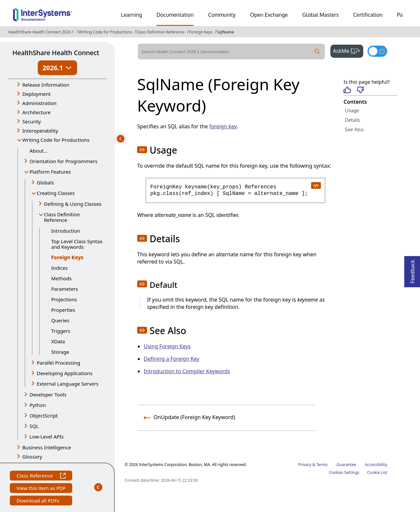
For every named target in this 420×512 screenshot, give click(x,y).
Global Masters (320, 15)
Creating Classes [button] (56, 193)
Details (352, 120)
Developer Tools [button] (48, 395)
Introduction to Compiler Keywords (187, 371)
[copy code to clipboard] (316, 185)
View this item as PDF (41, 489)
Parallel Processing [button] (58, 363)
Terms (322, 465)
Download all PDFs (39, 501)
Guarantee (346, 465)
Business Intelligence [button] (47, 447)
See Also (354, 129)
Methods (61, 278)
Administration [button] (39, 103)
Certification (368, 15)
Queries (60, 320)
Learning (132, 15)
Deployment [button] (36, 94)
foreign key (223, 126)
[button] (142, 150)
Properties (63, 310)
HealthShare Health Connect (56, 53)
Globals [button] (45, 182)
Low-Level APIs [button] (47, 437)
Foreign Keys (201, 32)
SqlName (226, 32)
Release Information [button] (46, 85)
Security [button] (31, 121)
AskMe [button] (348, 50)
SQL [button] (34, 426)
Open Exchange (269, 15)
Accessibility (376, 465)
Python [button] (38, 405)
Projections (64, 299)
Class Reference (41, 476)
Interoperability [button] (40, 131)
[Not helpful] (360, 90)
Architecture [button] (36, 112)
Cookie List (377, 472)
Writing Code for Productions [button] (56, 140)
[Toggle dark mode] (377, 51)
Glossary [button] (32, 457)
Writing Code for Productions (105, 32)
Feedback (412, 270)
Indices (59, 268)
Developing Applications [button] (65, 373)
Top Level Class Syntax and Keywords (77, 244)
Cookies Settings (344, 473)
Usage (352, 110)
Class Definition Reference (161, 32)
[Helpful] (347, 90)
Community (222, 15)
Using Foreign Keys (167, 346)
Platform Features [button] (50, 172)
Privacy (305, 465)
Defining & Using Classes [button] (73, 204)
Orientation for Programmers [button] (63, 161)
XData (58, 341)
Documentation (175, 15)
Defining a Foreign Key (171, 359)
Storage (60, 352)
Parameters (65, 289)
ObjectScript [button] (44, 416)
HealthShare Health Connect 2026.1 (41, 32)
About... (39, 151)
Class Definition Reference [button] (62, 217)
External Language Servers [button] (68, 384)
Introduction (66, 231)
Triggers (61, 331)
